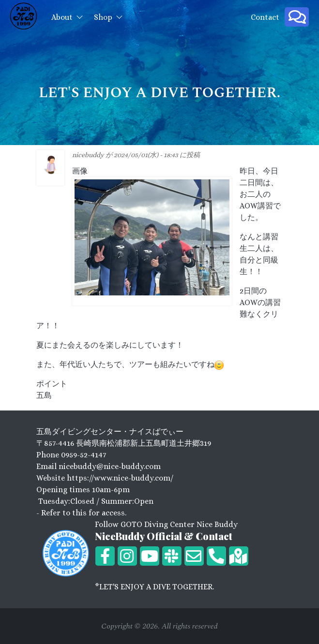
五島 (44, 395)
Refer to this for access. (84, 513)
